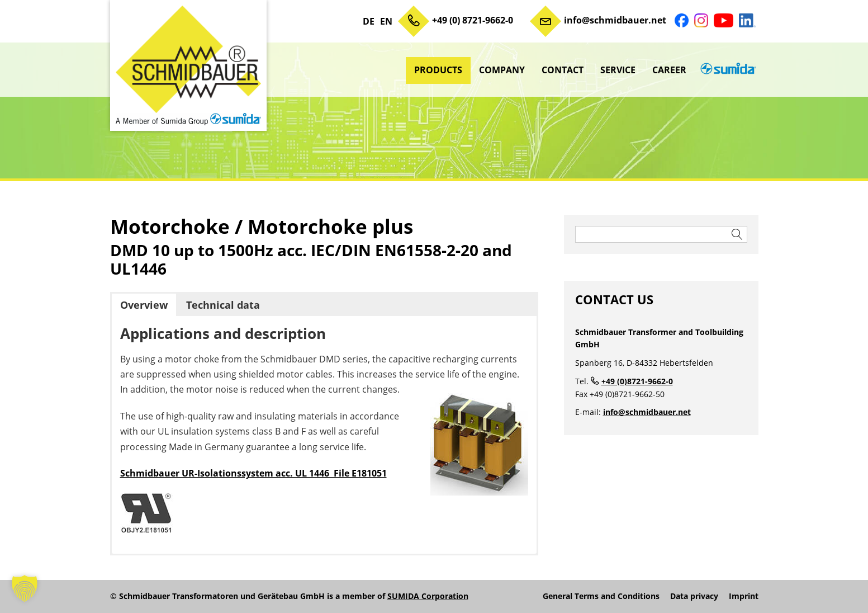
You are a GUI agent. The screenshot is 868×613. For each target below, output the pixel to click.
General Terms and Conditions (601, 596)
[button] (25, 588)
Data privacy (694, 596)
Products (438, 70)
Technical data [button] (223, 305)
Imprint (744, 596)
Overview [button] (144, 305)
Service (618, 70)
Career (669, 70)
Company (502, 70)
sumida (727, 70)
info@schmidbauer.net (615, 20)
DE (369, 21)
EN (386, 21)
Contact (563, 70)
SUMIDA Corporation (428, 596)
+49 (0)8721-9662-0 (637, 381)
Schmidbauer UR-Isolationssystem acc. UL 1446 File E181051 (253, 473)
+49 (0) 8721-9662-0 (473, 20)
